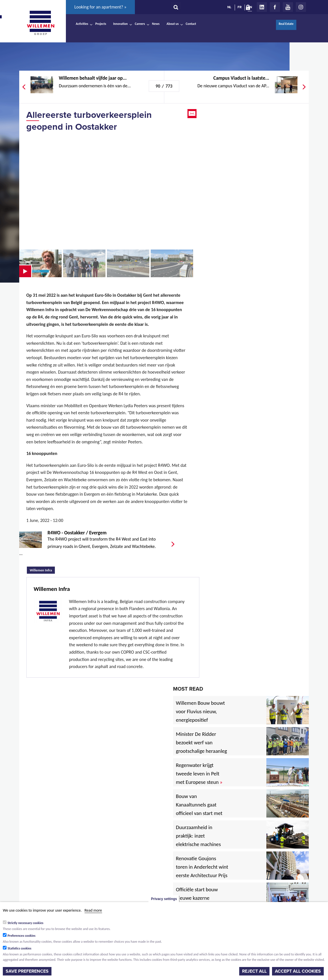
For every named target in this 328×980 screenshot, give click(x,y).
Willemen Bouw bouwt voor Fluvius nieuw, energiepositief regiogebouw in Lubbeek (200, 720)
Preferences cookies (22, 936)
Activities (82, 24)
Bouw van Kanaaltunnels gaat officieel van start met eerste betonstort (199, 809)
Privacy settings (164, 899)
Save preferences (27, 971)
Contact (191, 24)
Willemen (40, 23)
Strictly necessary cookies (26, 923)
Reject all (254, 971)
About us (173, 24)
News (156, 24)
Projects (101, 24)
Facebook (275, 7)
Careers (140, 24)
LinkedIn (262, 7)
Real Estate (286, 24)
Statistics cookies (20, 948)
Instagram (301, 7)
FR (239, 7)
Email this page (193, 114)
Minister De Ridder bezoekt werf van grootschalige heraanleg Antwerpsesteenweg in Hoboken (201, 751)
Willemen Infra (42, 569)
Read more (93, 910)
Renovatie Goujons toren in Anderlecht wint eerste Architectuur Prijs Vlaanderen (202, 871)
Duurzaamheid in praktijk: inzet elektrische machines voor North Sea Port (199, 840)
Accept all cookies (298, 971)
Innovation (120, 24)
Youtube (288, 7)
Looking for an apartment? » (100, 7)
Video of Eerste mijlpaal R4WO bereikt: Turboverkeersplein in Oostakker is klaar (107, 190)
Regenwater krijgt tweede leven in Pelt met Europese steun (199, 774)
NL (229, 7)
